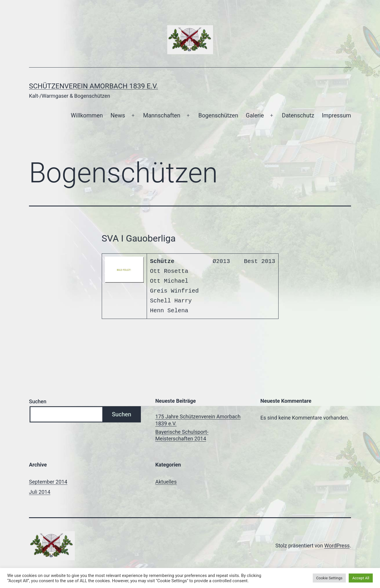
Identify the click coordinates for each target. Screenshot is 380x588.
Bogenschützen (218, 115)
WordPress (337, 546)
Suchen (38, 401)
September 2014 (48, 482)
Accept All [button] (361, 578)
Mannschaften (162, 115)
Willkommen (87, 115)
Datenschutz (298, 115)
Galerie (255, 115)
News (118, 115)
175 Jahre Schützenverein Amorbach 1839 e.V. (198, 420)
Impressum (336, 115)
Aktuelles (166, 482)
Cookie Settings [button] (329, 578)
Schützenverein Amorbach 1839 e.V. (93, 86)
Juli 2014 (40, 492)
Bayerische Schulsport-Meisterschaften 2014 (182, 435)
